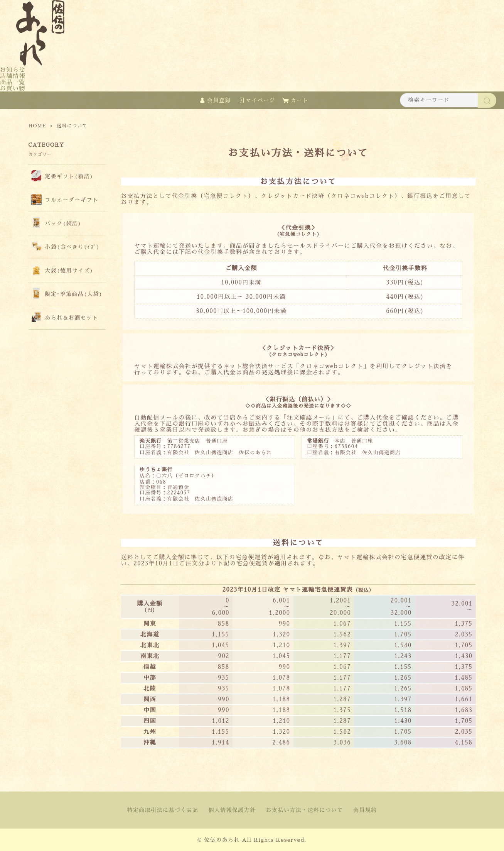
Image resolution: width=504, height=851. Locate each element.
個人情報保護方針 (232, 810)
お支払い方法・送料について (305, 810)
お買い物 (13, 88)
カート (300, 100)
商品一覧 (13, 82)
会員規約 (365, 810)
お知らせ (13, 70)
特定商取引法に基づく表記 (163, 810)
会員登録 (219, 100)
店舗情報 (13, 76)
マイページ (260, 100)
